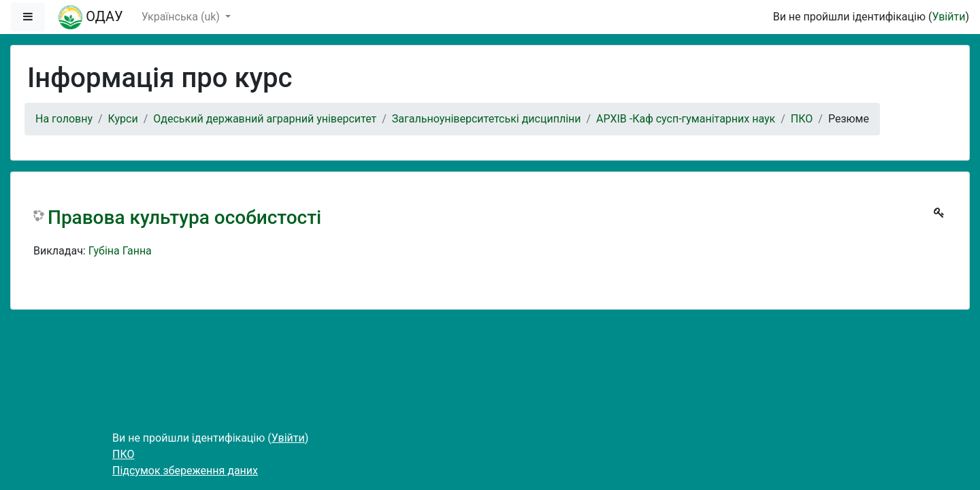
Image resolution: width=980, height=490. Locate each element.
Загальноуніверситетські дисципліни (487, 119)
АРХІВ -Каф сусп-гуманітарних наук (686, 119)
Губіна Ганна (120, 251)
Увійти (948, 17)
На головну (64, 119)
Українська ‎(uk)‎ (182, 17)
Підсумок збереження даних (185, 471)
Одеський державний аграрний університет (265, 119)
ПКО (802, 119)
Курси (123, 119)
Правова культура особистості (184, 217)
